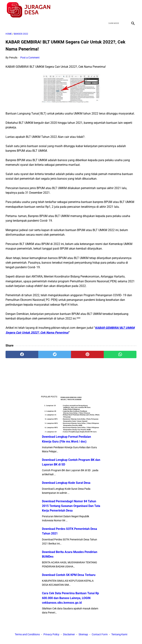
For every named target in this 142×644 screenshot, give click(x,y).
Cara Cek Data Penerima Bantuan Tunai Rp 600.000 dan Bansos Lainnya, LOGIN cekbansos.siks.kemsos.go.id (70, 598)
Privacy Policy (51, 634)
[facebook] (106, 10)
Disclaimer (69, 634)
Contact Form (100, 634)
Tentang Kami (119, 634)
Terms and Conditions (27, 634)
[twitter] (115, 10)
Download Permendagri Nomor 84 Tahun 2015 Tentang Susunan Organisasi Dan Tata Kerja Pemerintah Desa (71, 506)
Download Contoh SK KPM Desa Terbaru (69, 575)
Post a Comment (30, 58)
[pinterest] (87, 354)
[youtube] (124, 10)
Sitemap (83, 634)
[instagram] (132, 10)
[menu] (8, 23)
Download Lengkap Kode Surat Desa (66, 483)
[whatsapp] (120, 354)
